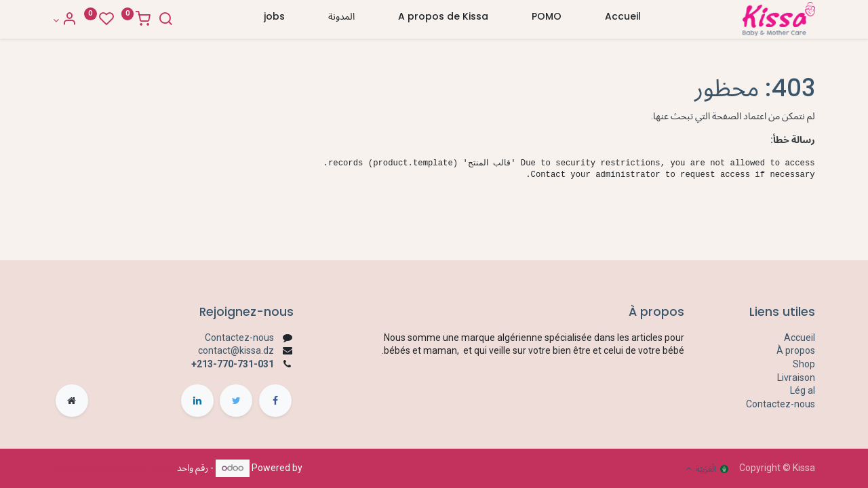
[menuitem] (623, 20)
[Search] (165, 20)
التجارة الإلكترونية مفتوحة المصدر (114, 468)
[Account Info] (65, 20)
